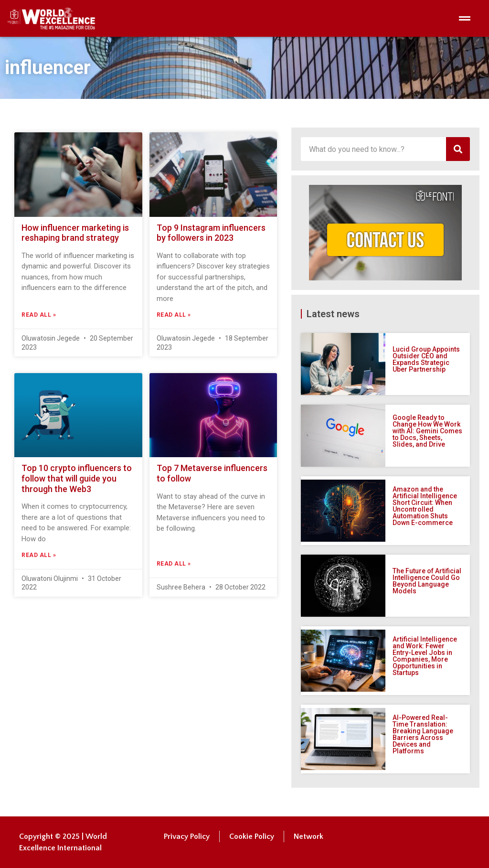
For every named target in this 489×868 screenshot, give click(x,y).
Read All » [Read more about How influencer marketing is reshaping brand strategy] (39, 315)
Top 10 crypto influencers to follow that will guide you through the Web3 (77, 478)
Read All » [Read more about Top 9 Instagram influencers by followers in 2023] (174, 315)
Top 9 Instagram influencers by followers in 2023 (211, 233)
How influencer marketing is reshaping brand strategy (75, 233)
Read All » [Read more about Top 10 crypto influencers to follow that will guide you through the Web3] (39, 555)
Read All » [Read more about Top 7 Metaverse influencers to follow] (174, 564)
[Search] (458, 149)
